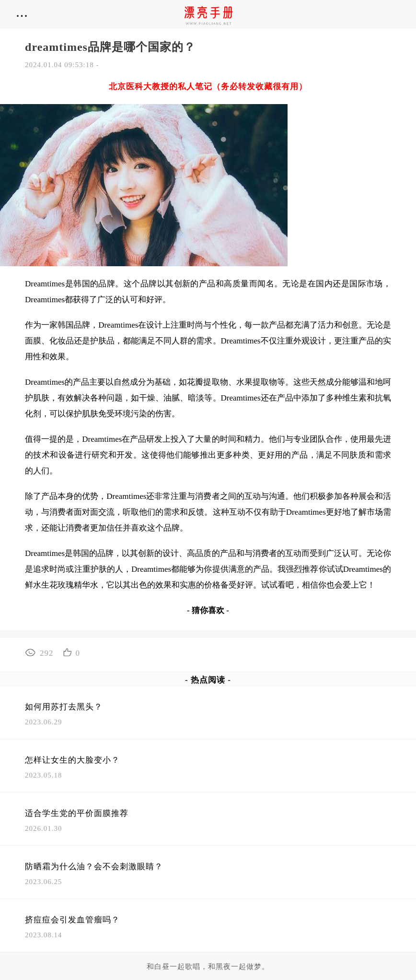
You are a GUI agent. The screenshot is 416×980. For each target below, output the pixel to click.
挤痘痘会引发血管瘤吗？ (72, 920)
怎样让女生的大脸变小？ (72, 760)
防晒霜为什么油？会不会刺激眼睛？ (94, 867)
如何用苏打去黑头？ (64, 707)
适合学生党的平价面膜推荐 (77, 813)
